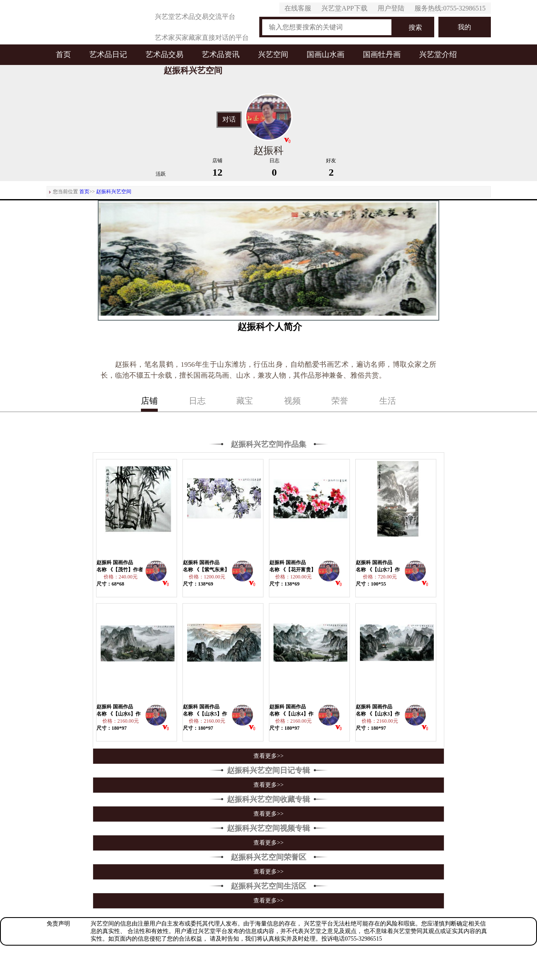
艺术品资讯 (221, 54)
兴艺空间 (273, 54)
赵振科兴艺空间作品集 (268, 444)
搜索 (415, 27)
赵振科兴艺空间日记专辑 (268, 770)
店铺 (149, 401)
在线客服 (298, 8)
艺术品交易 (164, 54)
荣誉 (340, 401)
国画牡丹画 (382, 54)
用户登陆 (391, 8)
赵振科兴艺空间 (114, 192)
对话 (229, 119)
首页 (63, 54)
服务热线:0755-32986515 (450, 8)
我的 (464, 27)
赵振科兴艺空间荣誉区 (268, 857)
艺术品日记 (108, 54)
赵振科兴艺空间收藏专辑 (268, 799)
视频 (292, 401)
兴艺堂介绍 (438, 54)
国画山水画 (326, 54)
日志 (197, 401)
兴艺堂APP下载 (344, 8)
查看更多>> (268, 756)
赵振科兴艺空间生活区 (268, 886)
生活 (388, 401)
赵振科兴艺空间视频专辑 (268, 828)
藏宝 (245, 401)
